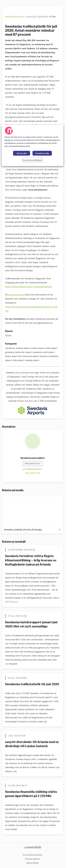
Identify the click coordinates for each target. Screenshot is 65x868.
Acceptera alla (42, 153)
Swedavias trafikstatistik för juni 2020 (32, 684)
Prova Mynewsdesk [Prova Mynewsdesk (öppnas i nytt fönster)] (32, 855)
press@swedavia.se (33, 469)
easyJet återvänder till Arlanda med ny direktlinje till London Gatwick (32, 744)
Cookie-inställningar (32, 160)
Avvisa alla (22, 153)
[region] (32, 146)
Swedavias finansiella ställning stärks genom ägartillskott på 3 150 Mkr (31, 794)
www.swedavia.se (17, 295)
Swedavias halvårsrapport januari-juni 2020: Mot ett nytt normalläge (31, 624)
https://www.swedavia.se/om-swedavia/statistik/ (28, 287)
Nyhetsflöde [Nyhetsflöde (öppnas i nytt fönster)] (33, 863)
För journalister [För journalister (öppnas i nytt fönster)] (32, 859)
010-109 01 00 (32, 473)
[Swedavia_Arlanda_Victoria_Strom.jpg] (32, 511)
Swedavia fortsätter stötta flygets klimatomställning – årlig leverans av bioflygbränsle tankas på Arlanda (31, 560)
